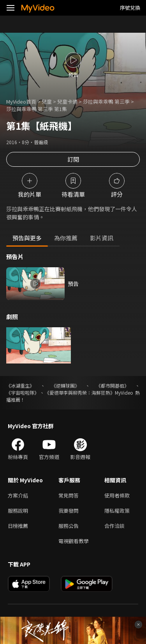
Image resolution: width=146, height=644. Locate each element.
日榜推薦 (18, 526)
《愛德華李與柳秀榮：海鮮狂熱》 (80, 393)
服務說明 (18, 511)
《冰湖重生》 (20, 386)
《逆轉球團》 (65, 386)
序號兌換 (130, 8)
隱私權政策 (117, 511)
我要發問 (69, 511)
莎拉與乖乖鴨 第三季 (106, 101)
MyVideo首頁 (21, 101)
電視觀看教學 (74, 541)
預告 (73, 284)
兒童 (47, 101)
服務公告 (69, 526)
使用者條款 (117, 495)
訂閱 (73, 159)
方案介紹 (18, 495)
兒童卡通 (67, 101)
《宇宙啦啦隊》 (23, 393)
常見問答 (69, 495)
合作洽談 (114, 526)
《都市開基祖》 (113, 386)
